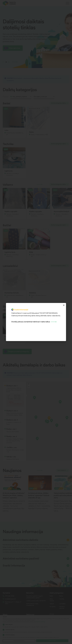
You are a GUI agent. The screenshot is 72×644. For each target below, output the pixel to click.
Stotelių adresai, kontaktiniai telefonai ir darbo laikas (31, 322)
